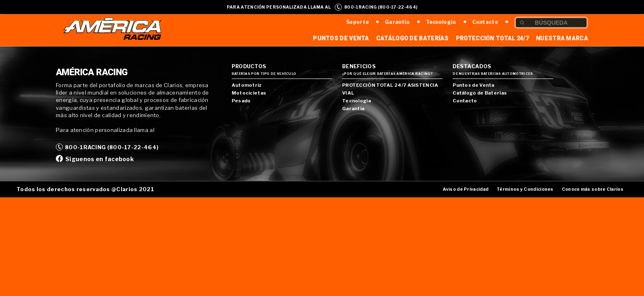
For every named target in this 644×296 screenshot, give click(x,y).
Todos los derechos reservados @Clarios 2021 (85, 189)
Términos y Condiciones (525, 189)
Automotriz (247, 85)
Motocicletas (249, 93)
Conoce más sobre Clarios (593, 189)
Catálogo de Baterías (413, 38)
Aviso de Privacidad (466, 189)
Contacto (485, 22)
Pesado (241, 101)
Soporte (358, 22)
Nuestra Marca (562, 38)
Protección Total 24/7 (492, 38)
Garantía (397, 22)
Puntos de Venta (341, 38)
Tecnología (441, 22)
